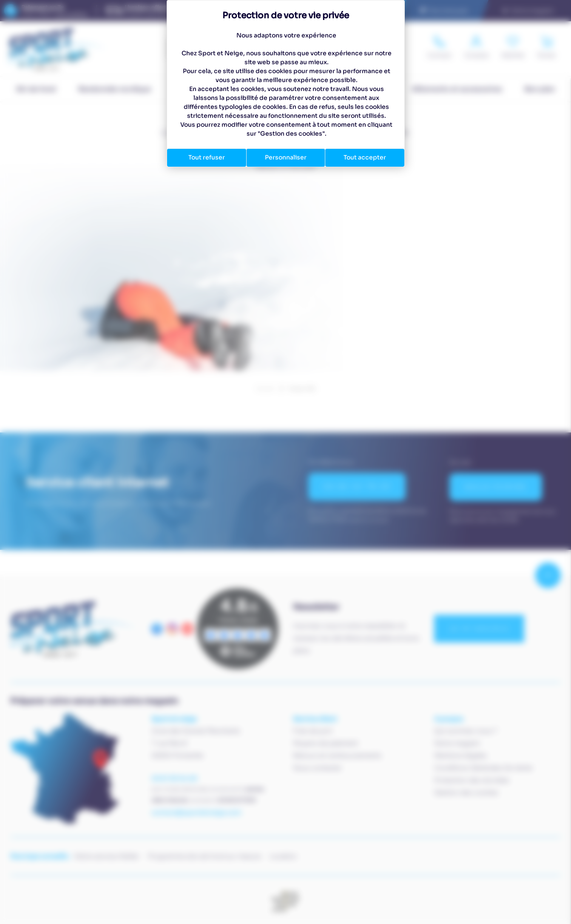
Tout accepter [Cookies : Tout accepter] (365, 157)
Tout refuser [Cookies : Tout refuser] (207, 157)
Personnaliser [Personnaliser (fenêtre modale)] (286, 157)
